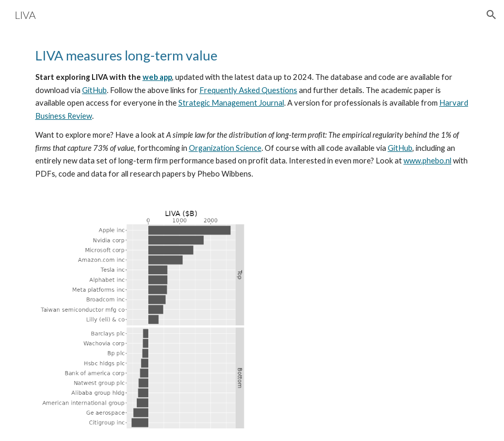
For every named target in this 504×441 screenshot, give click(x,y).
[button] (491, 15)
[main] (252, 113)
